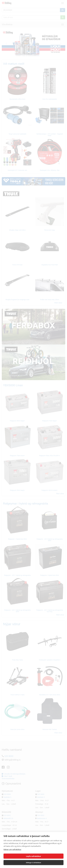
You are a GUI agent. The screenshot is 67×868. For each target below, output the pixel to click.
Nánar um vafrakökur (12, 849)
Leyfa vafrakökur (33, 856)
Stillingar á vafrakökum (33, 863)
